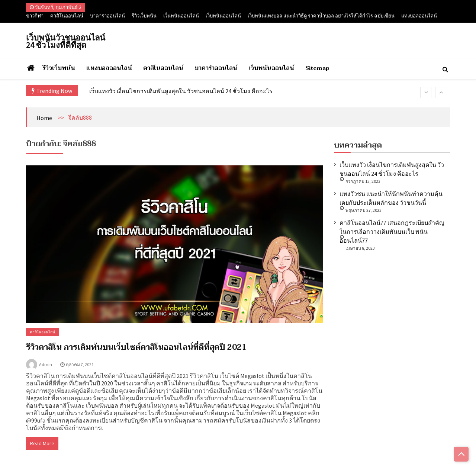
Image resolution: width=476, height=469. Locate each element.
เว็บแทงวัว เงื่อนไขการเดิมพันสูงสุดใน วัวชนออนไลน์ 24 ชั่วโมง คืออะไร (181, 91)
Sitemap (317, 68)
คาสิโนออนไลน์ (67, 16)
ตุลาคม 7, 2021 (80, 364)
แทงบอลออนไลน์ (419, 16)
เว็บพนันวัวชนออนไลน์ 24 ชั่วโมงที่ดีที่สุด (66, 41)
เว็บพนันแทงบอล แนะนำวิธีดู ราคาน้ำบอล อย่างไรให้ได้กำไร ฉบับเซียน (321, 16)
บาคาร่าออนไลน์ (107, 16)
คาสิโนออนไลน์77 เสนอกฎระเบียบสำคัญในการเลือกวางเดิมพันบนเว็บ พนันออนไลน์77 (392, 232)
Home (44, 118)
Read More (42, 443)
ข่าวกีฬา (35, 16)
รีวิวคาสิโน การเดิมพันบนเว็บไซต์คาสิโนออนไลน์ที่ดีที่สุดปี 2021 (136, 347)
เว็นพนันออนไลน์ (181, 16)
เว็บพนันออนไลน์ (223, 16)
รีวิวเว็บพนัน (144, 16)
